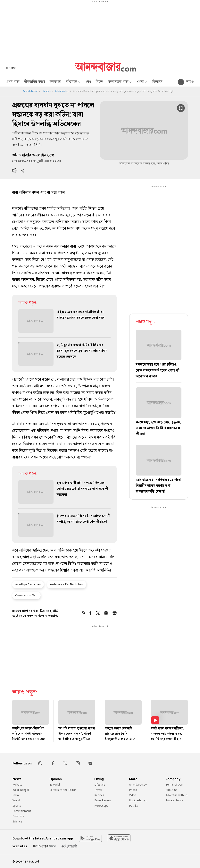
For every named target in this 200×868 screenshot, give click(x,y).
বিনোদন (157, 82)
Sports (17, 806)
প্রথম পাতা (13, 82)
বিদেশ (100, 82)
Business (18, 816)
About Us (171, 790)
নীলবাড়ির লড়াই (35, 82)
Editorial (55, 784)
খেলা (142, 82)
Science (17, 821)
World (16, 800)
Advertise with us (177, 795)
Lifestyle (46, 91)
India (16, 795)
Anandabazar (30, 91)
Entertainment (22, 811)
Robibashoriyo (138, 800)
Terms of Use (174, 784)
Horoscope (101, 806)
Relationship (62, 91)
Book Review (103, 800)
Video (133, 795)
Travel (98, 790)
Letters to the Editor (63, 790)
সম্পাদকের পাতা (120, 82)
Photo (133, 790)
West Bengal (21, 790)
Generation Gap (26, 595)
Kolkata (17, 784)
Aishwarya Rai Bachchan (67, 584)
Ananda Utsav (138, 784)
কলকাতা (55, 82)
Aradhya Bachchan (28, 584)
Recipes (99, 795)
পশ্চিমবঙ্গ (73, 82)
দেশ (88, 82)
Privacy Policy (174, 800)
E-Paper (12, 67)
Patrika (134, 806)
